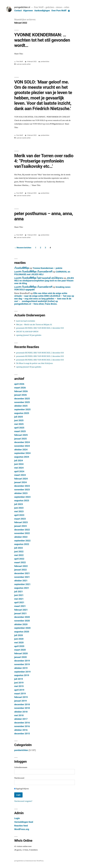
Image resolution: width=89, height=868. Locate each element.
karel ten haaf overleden (26, 321)
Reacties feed (21, 826)
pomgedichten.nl (22, 7)
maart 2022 (20, 562)
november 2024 (22, 446)
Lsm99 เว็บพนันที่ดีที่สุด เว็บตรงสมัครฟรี (33, 272)
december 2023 (22, 486)
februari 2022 (21, 566)
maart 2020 (20, 650)
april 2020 (19, 646)
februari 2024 (21, 479)
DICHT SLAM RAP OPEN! (27, 332)
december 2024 (22, 442)
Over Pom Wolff (59, 11)
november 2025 (22, 402)
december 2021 (22, 573)
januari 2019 (20, 701)
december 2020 (22, 617)
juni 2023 (19, 508)
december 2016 (22, 723)
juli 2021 (19, 592)
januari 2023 (20, 526)
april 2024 (19, 471)
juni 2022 (19, 552)
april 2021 (19, 602)
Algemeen (28, 11)
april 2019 (19, 690)
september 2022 (22, 541)
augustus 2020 (22, 632)
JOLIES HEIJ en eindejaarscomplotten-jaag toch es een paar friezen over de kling (44, 281)
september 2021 (22, 584)
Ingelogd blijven (21, 789)
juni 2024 (19, 464)
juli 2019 (19, 679)
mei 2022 (19, 555)
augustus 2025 (22, 413)
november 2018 (22, 708)
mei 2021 (19, 599)
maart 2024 (20, 475)
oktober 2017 (21, 719)
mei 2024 (19, 468)
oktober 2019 (21, 668)
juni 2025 (19, 420)
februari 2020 (21, 653)
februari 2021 (21, 610)
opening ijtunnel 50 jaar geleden (29, 335)
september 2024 (22, 453)
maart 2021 (20, 606)
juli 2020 (19, 635)
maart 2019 (20, 694)
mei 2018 (19, 715)
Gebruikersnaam (21, 767)
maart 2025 (20, 431)
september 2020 (22, 628)
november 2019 (22, 664)
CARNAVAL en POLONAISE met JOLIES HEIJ (42, 273)
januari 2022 (20, 570)
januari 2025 (20, 439)
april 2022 (19, 559)
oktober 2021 (21, 581)
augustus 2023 (22, 500)
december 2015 (22, 734)
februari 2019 (21, 697)
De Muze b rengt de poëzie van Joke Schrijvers (35, 363)
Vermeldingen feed (24, 822)
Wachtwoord (19, 778)
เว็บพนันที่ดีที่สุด (22, 268)
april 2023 (19, 515)
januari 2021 (20, 613)
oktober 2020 (21, 624)
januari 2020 (20, 657)
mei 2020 (19, 643)
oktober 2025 (21, 406)
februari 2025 (21, 435)
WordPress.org (22, 829)
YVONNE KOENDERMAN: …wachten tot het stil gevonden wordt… (42, 40)
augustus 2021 (22, 588)
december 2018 (22, 704)
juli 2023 (19, 504)
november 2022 (22, 533)
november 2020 (22, 621)
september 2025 (22, 409)
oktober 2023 (21, 493)
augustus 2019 (22, 675)
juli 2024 (19, 460)
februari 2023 (21, 522)
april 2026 (19, 384)
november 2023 (22, 490)
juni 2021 (19, 595)
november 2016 (22, 726)
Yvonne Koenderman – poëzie (47, 268)
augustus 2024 (22, 457)
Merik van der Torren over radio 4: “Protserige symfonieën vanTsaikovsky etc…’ (44, 161)
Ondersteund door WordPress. (35, 861)
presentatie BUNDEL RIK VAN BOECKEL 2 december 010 (40, 328)
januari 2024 (20, 482)
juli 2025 (19, 417)
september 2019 (22, 672)
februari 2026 (21, 391)
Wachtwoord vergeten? (23, 801)
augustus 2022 (22, 544)
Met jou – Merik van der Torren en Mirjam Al (34, 325)
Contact (18, 11)
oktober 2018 (21, 712)
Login (17, 818)
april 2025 (19, 428)
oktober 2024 (21, 450)
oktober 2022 (21, 537)
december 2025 (22, 399)
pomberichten (45, 62)
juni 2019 (19, 683)
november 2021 (22, 577)
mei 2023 (19, 511)
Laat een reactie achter (24, 64)
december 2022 (22, 530)
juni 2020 (19, 639)
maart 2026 (20, 388)
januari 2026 (20, 395)
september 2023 (22, 497)
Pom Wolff (20, 62)
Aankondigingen (42, 11)
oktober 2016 (21, 730)
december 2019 (22, 661)
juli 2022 (19, 548)
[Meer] (69, 11)
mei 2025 (19, 424)
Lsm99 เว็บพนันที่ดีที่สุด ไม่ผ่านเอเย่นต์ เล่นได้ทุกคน (39, 278)
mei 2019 (19, 686)
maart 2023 (20, 519)
